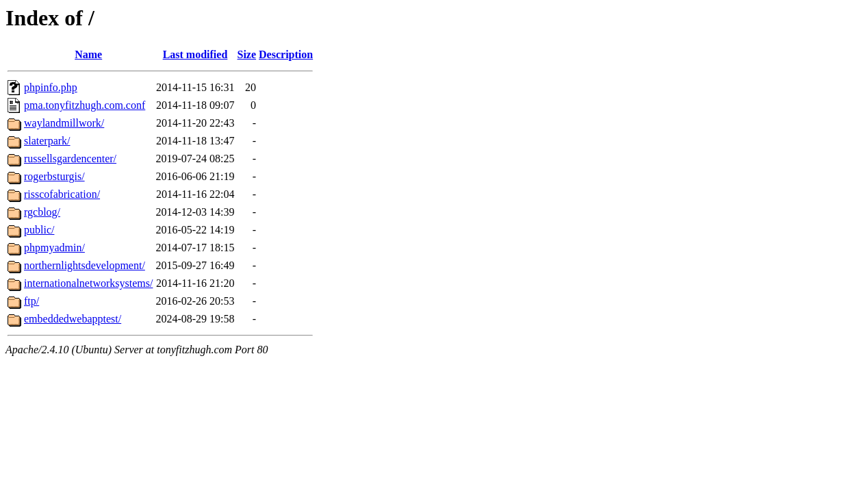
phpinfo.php (51, 87)
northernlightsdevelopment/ (85, 265)
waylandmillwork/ (64, 123)
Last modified (195, 54)
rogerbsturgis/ (54, 176)
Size (247, 54)
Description (286, 54)
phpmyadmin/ (54, 248)
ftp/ (31, 301)
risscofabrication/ (62, 194)
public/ (39, 230)
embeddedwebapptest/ (73, 319)
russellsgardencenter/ (70, 159)
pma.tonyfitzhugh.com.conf (85, 105)
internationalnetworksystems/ (88, 283)
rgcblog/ (42, 212)
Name (88, 54)
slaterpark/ (47, 141)
